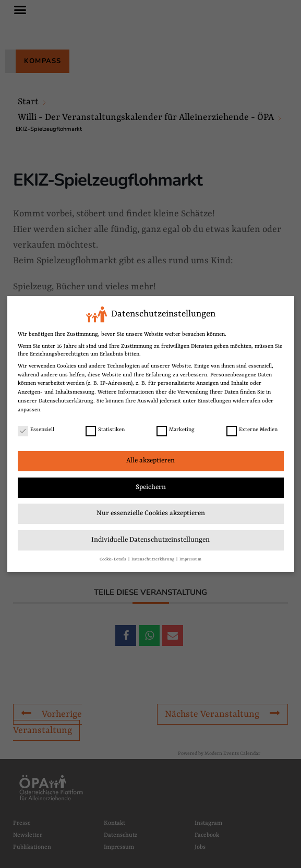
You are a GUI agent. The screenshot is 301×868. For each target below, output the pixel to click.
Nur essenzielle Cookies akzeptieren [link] (151, 513)
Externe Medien (252, 430)
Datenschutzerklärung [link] (66, 401)
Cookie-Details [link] (113, 559)
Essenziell (36, 430)
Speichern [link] (151, 487)
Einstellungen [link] (214, 401)
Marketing (176, 430)
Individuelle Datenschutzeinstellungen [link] (150, 540)
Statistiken (105, 430)
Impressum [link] (190, 559)
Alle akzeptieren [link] (150, 461)
